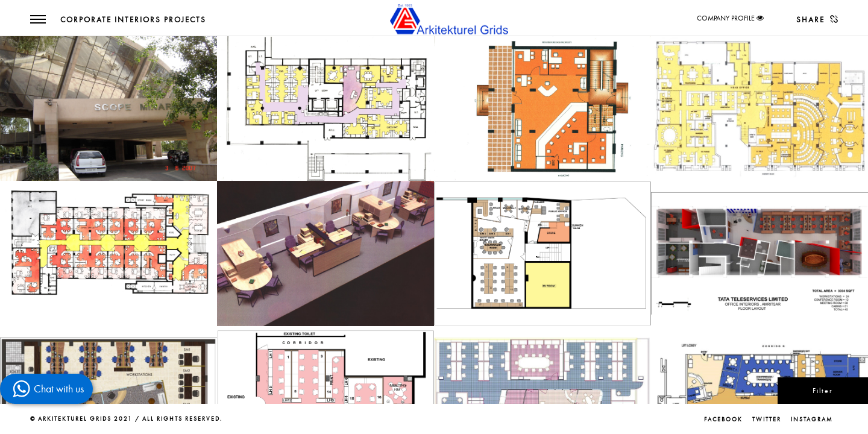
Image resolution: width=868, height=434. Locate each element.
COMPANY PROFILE (726, 18)
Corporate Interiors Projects (133, 20)
